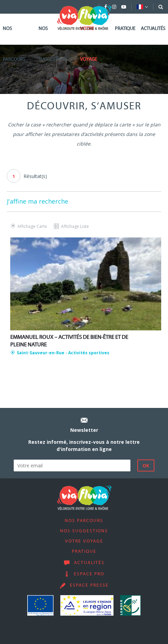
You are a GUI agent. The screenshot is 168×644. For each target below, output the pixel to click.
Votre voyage (89, 44)
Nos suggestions (53, 44)
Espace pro (89, 574)
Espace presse (89, 586)
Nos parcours (14, 44)
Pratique (125, 29)
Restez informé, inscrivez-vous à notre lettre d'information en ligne (84, 446)
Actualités (153, 29)
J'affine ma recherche (37, 201)
